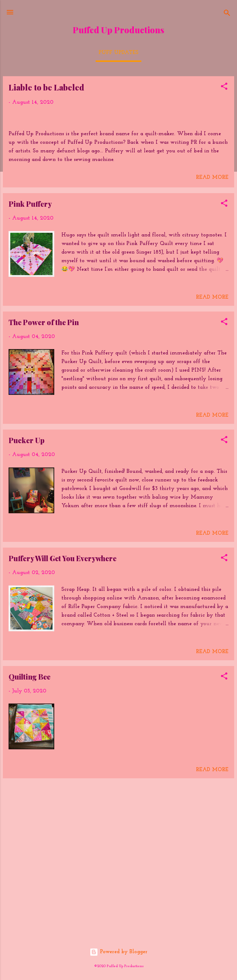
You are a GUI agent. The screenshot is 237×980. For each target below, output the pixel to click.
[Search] (227, 14)
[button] (224, 88)
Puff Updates (118, 53)
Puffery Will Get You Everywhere (62, 698)
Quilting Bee (29, 816)
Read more (212, 318)
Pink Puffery (30, 344)
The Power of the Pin (44, 462)
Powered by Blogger (118, 952)
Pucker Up (27, 580)
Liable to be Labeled (46, 87)
